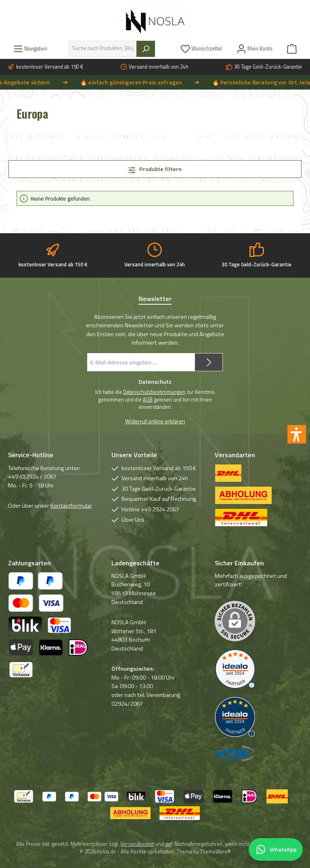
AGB (148, 400)
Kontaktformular (71, 506)
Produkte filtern (155, 169)
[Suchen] (146, 49)
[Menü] (30, 49)
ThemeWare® (215, 852)
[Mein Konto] (254, 49)
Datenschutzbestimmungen (154, 392)
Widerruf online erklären (155, 421)
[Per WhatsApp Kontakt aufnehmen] (276, 849)
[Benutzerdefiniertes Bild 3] (235, 753)
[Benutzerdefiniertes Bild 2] (235, 717)
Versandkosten (137, 844)
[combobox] (103, 49)
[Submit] (209, 362)
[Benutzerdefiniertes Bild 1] (235, 669)
